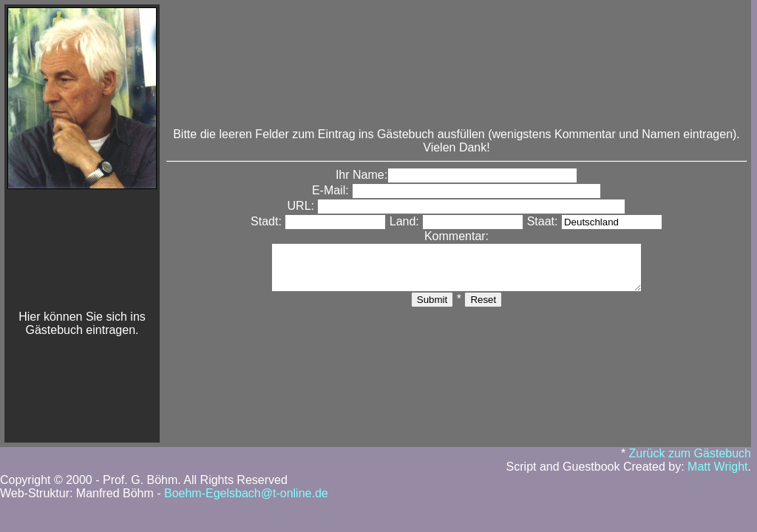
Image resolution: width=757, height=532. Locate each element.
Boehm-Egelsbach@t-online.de (246, 493)
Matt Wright (718, 467)
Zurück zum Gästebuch (690, 453)
